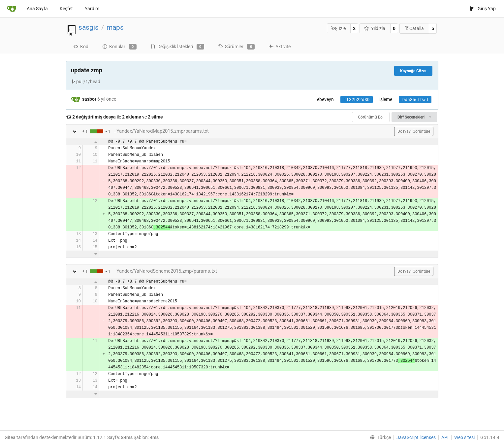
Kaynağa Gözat (413, 71)
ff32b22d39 (357, 100)
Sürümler (236, 47)
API (445, 437)
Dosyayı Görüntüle (414, 131)
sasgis (89, 27)
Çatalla (414, 28)
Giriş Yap (483, 9)
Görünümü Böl (371, 117)
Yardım (92, 9)
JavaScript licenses (416, 437)
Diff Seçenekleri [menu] (414, 117)
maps (115, 27)
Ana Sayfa (37, 9)
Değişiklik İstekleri (177, 47)
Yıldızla (375, 28)
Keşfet (66, 9)
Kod (81, 47)
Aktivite (280, 47)
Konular (119, 47)
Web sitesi (464, 437)
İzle (338, 28)
